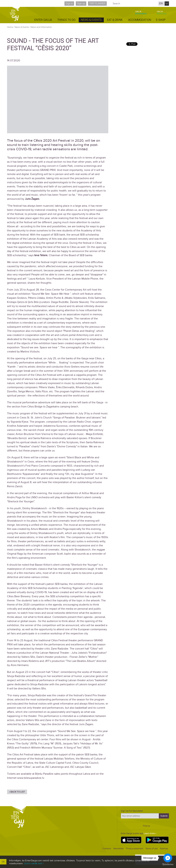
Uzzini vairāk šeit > (34, 863)
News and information (41, 27)
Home (10, 27)
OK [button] (3, 862)
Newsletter (119, 849)
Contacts (107, 849)
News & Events (22, 27)
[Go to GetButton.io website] (168, 864)
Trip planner (97, 3)
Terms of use (152, 849)
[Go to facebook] (168, 858)
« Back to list (17, 792)
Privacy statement (135, 849)
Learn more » (150, 833)
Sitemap (164, 849)
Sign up (81, 3)
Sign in (69, 3)
